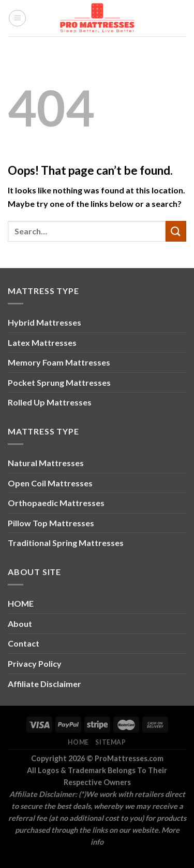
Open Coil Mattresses (50, 483)
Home (78, 742)
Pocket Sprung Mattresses (59, 382)
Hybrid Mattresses (44, 322)
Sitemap (110, 742)
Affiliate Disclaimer (44, 684)
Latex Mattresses (42, 342)
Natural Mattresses (46, 463)
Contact (24, 643)
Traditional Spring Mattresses (66, 543)
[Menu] (17, 18)
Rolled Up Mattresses (50, 402)
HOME (21, 603)
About (20, 624)
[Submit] (176, 231)
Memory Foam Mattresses (59, 362)
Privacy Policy (35, 663)
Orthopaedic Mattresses (56, 503)
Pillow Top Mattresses (51, 523)
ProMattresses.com (129, 758)
